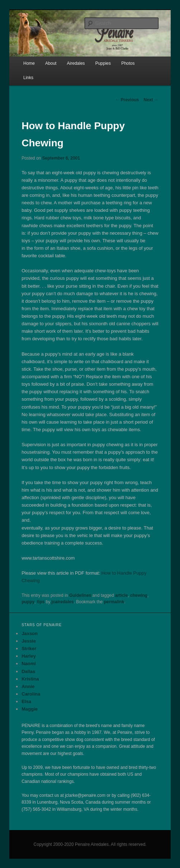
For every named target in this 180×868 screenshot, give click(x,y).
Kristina (30, 679)
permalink (114, 602)
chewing (139, 595)
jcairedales (63, 602)
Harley (29, 656)
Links (28, 78)
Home (29, 63)
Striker (29, 648)
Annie (28, 686)
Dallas (28, 671)
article (121, 595)
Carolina (31, 694)
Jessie (29, 641)
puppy (28, 602)
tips (41, 602)
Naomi (29, 664)
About (51, 63)
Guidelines (80, 595)
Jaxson (30, 633)
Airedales (76, 63)
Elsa (26, 701)
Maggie (30, 709)
